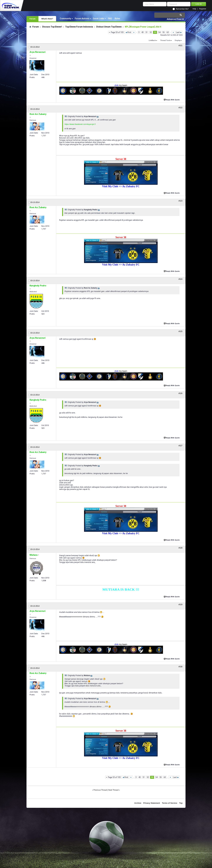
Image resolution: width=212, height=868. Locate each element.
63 (168, 32)
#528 (180, 548)
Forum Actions (82, 19)
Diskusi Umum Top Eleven (109, 27)
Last (179, 32)
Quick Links (99, 19)
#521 (180, 46)
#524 (180, 279)
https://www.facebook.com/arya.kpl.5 (80, 124)
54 (159, 32)
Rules (117, 19)
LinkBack (152, 40)
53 (155, 32)
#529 (180, 605)
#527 (180, 446)
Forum (32, 19)
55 (164, 32)
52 (151, 32)
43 (143, 32)
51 (147, 32)
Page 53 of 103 (117, 32)
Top (181, 803)
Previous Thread (100, 790)
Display (178, 40)
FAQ (110, 19)
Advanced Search (175, 19)
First (128, 32)
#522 (180, 108)
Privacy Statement (152, 803)
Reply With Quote (172, 99)
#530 (180, 667)
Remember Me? (182, 9)
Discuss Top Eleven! (52, 27)
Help (194, 9)
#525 (180, 331)
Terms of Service (170, 803)
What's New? (47, 19)
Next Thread (113, 790)
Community (65, 19)
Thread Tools (165, 40)
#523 (180, 201)
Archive (138, 803)
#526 (180, 393)
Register (203, 9)
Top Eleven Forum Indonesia (79, 27)
